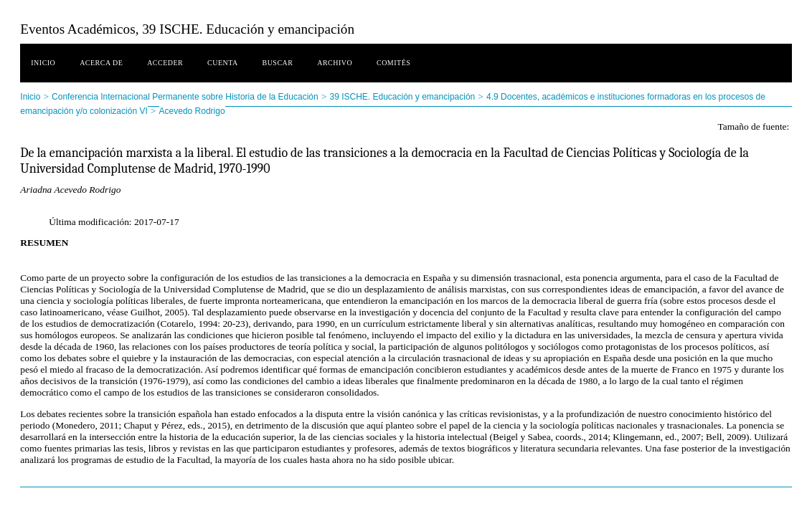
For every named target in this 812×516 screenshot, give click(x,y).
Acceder (165, 63)
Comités (393, 63)
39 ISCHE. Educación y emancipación (402, 97)
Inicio (43, 63)
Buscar (278, 63)
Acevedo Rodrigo (192, 111)
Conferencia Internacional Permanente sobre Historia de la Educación (185, 97)
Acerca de (101, 63)
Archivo (335, 63)
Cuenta (223, 63)
